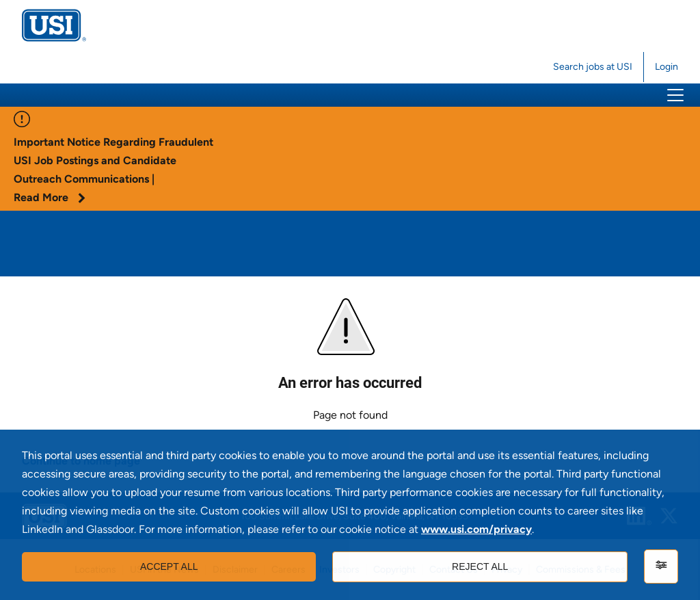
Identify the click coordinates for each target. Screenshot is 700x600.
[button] (675, 95)
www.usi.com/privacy (476, 529)
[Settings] (661, 566)
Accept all (169, 566)
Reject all (480, 566)
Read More (50, 197)
